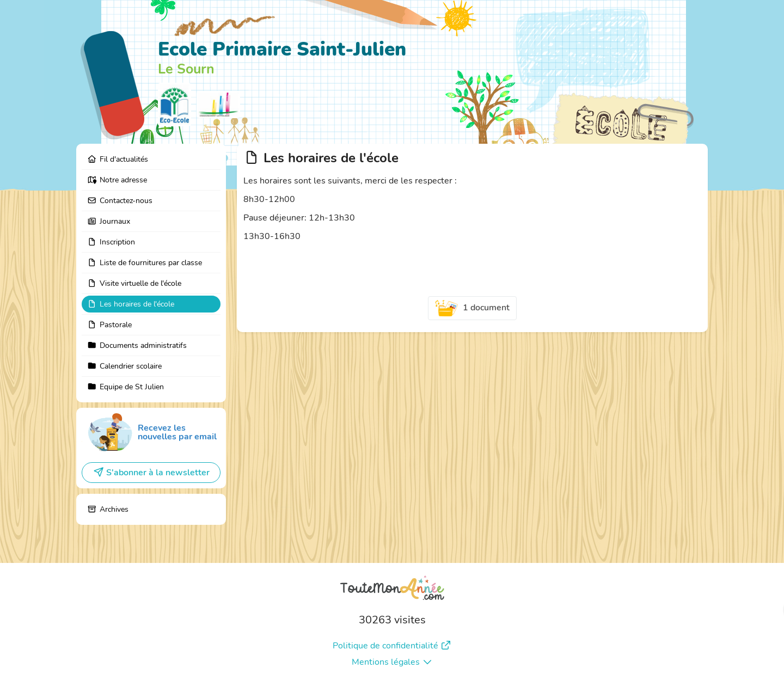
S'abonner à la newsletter (151, 473)
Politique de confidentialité (392, 646)
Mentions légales (392, 662)
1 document (473, 308)
